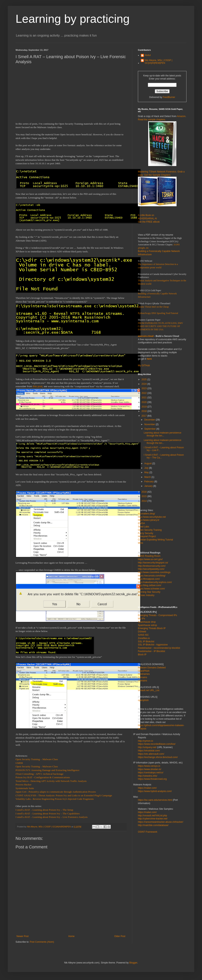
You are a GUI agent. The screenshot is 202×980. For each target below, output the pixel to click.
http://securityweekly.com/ (151, 569)
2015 (145, 496)
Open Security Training (150, 530)
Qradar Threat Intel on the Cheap (153, 307)
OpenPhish (144, 671)
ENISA (141, 523)
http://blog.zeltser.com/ (150, 585)
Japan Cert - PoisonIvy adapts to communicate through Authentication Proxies (56, 792)
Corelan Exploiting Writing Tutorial (155, 540)
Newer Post (23, 936)
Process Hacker (24, 785)
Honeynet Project (147, 536)
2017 (145, 416)
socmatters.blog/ (146, 514)
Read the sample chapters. (152, 120)
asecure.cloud (146, 336)
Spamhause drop (147, 622)
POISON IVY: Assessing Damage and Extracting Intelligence (47, 770)
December (150, 420)
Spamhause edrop (147, 625)
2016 (145, 492)
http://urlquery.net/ (147, 747)
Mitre (141, 543)
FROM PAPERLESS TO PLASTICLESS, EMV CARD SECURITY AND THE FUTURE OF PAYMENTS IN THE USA (160, 326)
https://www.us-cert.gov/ (150, 559)
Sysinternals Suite (25, 788)
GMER (19, 763)
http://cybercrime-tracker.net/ (153, 819)
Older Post (120, 936)
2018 (145, 411)
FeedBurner (169, 97)
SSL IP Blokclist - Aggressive (153, 645)
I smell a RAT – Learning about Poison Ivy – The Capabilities (48, 813)
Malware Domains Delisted (152, 668)
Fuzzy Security (146, 533)
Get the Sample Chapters (157, 175)
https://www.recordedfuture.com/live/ (157, 744)
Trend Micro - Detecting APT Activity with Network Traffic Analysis (51, 781)
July (147, 468)
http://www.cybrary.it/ (149, 520)
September (150, 429)
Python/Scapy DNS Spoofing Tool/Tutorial (158, 313)
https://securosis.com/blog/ (152, 576)
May (147, 472)
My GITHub (144, 365)
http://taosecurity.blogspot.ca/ (153, 563)
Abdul (148, 55)
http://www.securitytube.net (152, 517)
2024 (145, 384)
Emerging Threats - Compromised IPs (157, 615)
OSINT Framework (148, 832)
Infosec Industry (146, 595)
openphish (143, 700)
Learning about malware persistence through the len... (162, 434)
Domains (142, 677)
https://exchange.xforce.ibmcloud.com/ (158, 757)
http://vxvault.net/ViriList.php (152, 816)
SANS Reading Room (149, 556)
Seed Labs (143, 527)
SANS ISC (143, 635)
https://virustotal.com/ (149, 751)
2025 (145, 379)
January (149, 486)
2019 (145, 407)
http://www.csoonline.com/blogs (154, 572)
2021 (145, 398)
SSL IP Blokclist (146, 642)
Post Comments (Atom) (42, 942)
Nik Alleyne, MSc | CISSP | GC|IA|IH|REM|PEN (158, 62)
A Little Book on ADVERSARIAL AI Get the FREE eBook (149, 219)
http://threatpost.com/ (149, 579)
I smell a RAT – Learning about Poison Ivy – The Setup (44, 810)
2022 (145, 393)
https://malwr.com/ (147, 812)
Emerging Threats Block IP (152, 628)
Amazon (181, 116)
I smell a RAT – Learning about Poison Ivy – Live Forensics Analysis (52, 817)
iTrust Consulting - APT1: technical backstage (39, 774)
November (150, 424)
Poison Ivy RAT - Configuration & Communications (43, 777)
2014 (145, 501)
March (148, 477)
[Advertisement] (71, 95)
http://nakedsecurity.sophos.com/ (155, 582)
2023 (145, 388)
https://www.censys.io (149, 766)
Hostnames (144, 674)
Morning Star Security (149, 592)
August (148, 463)
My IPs (141, 619)
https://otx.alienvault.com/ (151, 754)
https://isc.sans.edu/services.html (155, 800)
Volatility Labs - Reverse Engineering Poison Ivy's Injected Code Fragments (55, 799)
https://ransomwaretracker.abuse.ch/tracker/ (161, 822)
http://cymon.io (145, 741)
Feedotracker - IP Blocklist (151, 651)
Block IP (142, 655)
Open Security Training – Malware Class (37, 759)
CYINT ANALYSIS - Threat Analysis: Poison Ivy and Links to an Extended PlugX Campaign (64, 795)
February (149, 482)
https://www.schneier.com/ (151, 589)
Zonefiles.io (144, 638)
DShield (142, 632)
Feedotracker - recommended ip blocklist (159, 648)
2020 (145, 402)
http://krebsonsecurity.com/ (152, 566)
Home (71, 936)
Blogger (133, 963)
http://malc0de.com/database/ (153, 825)
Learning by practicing (73, 19)
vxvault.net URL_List (149, 690)
